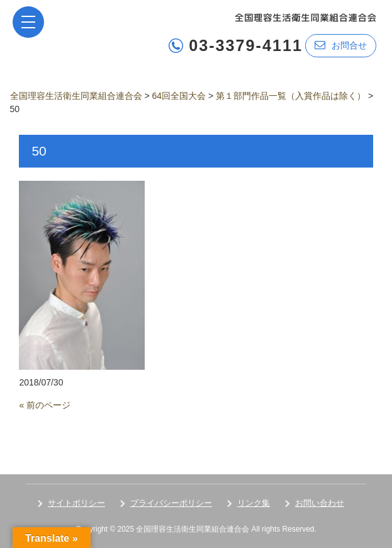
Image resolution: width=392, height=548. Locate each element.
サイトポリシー (76, 503)
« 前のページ (45, 405)
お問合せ (341, 45)
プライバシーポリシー (171, 503)
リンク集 (254, 503)
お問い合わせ (320, 503)
